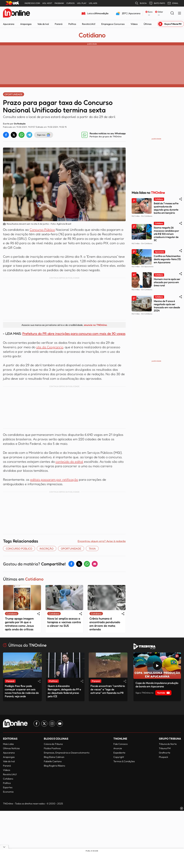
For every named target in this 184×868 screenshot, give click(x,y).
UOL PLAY (82, 3)
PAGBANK (59, 3)
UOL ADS (93, 3)
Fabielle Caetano (53, 761)
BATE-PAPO (157, 3)
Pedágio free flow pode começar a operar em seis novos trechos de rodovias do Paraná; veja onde (22, 691)
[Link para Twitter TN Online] (44, 724)
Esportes (8, 787)
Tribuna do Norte (168, 744)
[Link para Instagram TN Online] (52, 724)
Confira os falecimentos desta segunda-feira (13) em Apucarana (167, 259)
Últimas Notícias (11, 748)
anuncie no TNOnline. (96, 325)
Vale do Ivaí (43, 24)
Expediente (119, 753)
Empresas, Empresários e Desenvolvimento (67, 753)
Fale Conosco (120, 744)
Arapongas (26, 24)
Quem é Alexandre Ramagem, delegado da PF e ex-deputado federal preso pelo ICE (64, 691)
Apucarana (9, 24)
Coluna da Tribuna (53, 744)
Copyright (119, 757)
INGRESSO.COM (32, 3)
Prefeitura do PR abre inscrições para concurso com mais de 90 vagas (74, 334)
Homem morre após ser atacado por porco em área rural (167, 282)
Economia (8, 792)
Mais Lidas (8, 744)
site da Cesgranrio (50, 347)
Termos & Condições (124, 761)
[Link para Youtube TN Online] (60, 724)
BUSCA (141, 3)
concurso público (19, 548)
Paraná (58, 24)
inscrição (47, 548)
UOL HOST (47, 3)
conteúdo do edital (69, 462)
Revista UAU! (89, 24)
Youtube (163, 693)
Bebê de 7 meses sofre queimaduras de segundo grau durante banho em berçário (166, 208)
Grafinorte (165, 753)
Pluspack (164, 757)
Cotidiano (92, 35)
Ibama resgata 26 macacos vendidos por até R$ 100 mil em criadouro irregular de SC (166, 234)
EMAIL (173, 3)
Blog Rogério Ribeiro (54, 766)
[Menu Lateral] (180, 13)
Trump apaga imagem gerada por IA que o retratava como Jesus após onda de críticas (19, 624)
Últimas (148, 24)
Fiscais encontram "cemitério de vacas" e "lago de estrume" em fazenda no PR (108, 689)
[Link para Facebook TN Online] (37, 724)
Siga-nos (44, 135)
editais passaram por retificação (54, 479)
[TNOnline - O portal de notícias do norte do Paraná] (16, 13)
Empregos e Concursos (113, 24)
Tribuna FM (165, 748)
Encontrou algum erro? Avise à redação (102, 541)
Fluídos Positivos (52, 748)
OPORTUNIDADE (71, 548)
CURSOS (71, 3)
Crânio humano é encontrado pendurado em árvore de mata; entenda (105, 624)
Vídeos (134, 24)
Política (72, 24)
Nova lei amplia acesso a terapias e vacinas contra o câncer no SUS (64, 622)
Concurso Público (42, 230)
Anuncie (118, 748)
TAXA (92, 548)
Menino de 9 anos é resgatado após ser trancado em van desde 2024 (167, 306)
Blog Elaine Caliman (54, 757)
